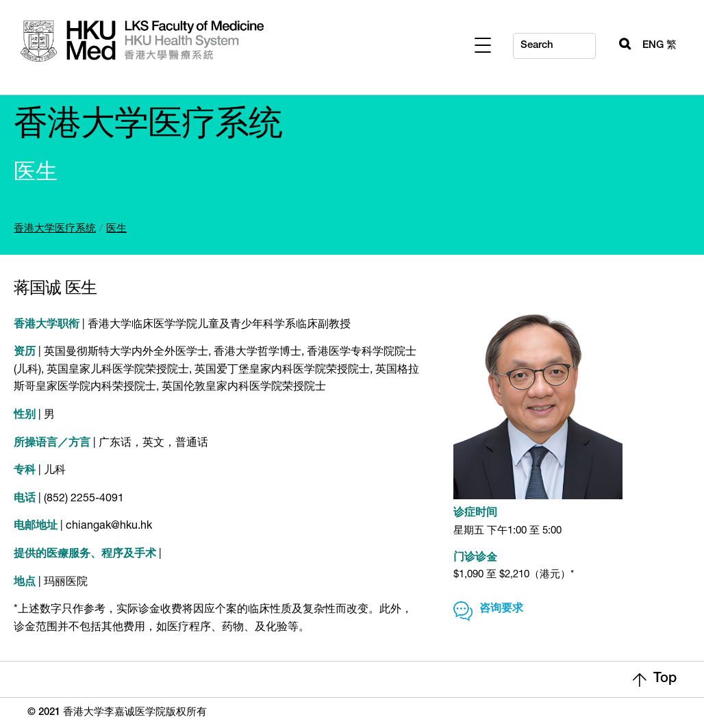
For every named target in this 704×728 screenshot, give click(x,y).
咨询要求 (501, 610)
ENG (653, 46)
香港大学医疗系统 (55, 229)
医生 (116, 229)
